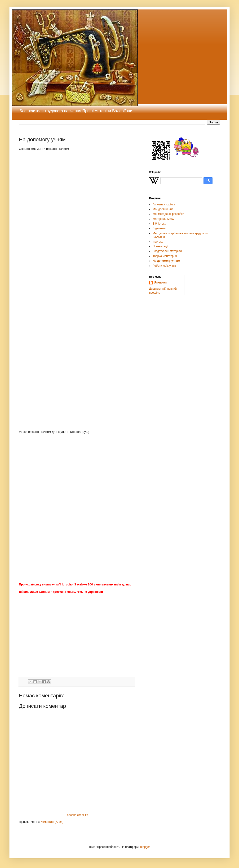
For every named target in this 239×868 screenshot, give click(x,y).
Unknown (160, 283)
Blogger (145, 847)
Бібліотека (159, 224)
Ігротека (158, 242)
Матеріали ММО (163, 219)
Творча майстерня (165, 256)
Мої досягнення (163, 209)
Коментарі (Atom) (52, 822)
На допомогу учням (166, 261)
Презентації (160, 246)
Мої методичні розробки (168, 214)
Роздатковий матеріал (167, 251)
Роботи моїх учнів (164, 266)
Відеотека (159, 228)
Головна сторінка (77, 815)
